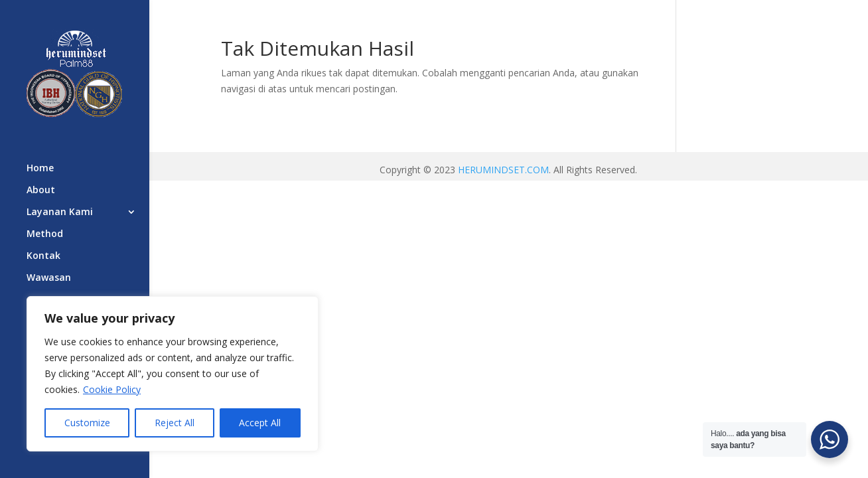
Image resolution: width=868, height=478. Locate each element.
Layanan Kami (60, 212)
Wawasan (49, 278)
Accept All (260, 423)
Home (40, 169)
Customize (87, 423)
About (41, 191)
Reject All (175, 423)
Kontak (43, 256)
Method (45, 234)
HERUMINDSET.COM (503, 170)
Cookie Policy (112, 389)
